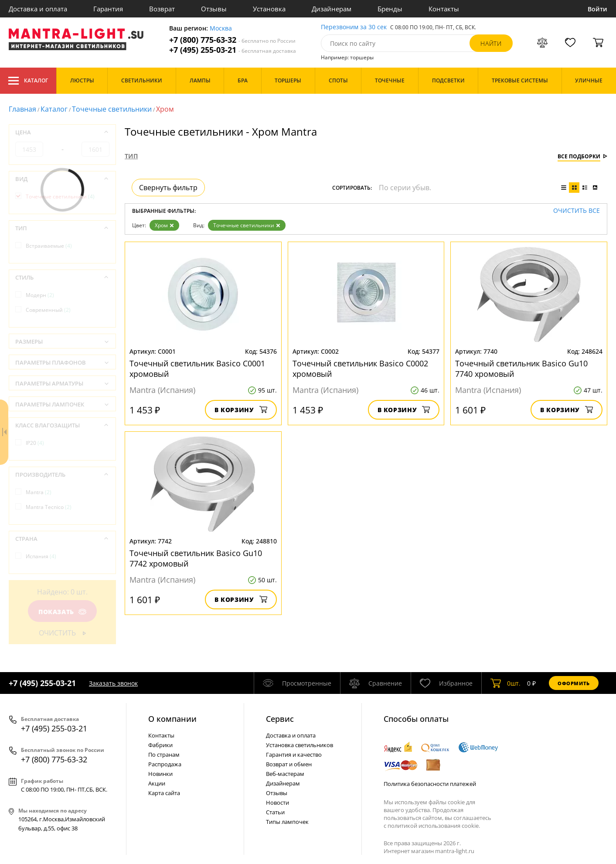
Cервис (280, 719)
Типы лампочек (287, 822)
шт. (505, 683)
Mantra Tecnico (49, 507)
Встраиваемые (49, 246)
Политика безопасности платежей (430, 784)
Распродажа (165, 764)
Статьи (275, 812)
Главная (22, 109)
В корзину (241, 410)
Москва (221, 29)
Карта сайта (164, 793)
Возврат (162, 9)
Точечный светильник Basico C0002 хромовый (360, 369)
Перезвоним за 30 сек (354, 27)
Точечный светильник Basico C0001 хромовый (197, 369)
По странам (164, 755)
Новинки (160, 774)
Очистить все (577, 211)
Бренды (390, 9)
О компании (172, 719)
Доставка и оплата (38, 9)
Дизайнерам (332, 9)
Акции (157, 783)
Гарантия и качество (294, 755)
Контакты (444, 9)
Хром (164, 225)
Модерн (40, 295)
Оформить (574, 683)
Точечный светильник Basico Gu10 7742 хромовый (196, 558)
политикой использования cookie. (434, 826)
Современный (48, 310)
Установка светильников (299, 745)
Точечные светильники (112, 109)
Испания (41, 556)
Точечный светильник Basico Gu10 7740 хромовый (521, 369)
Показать (62, 612)
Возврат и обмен (289, 764)
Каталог (28, 81)
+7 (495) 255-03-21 (233, 50)
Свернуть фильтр (168, 188)
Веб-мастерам (285, 774)
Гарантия (108, 9)
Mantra (39, 492)
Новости (277, 803)
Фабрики (160, 745)
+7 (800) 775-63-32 (232, 40)
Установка (269, 9)
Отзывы (214, 9)
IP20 (35, 443)
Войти (597, 9)
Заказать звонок (113, 683)
